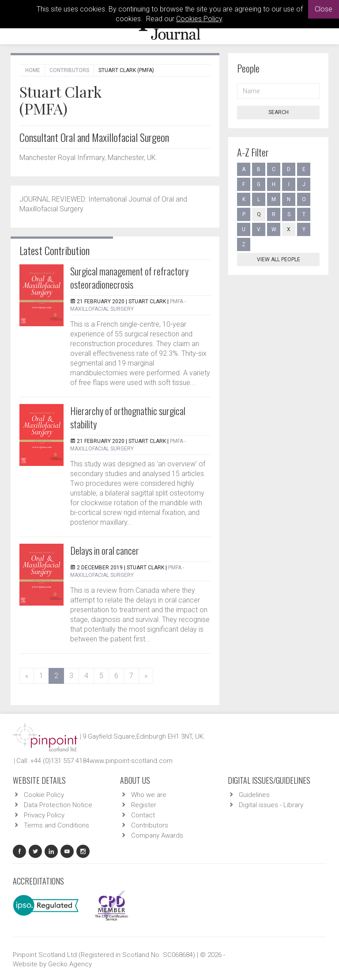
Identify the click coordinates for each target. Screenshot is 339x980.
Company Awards (157, 835)
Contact (143, 815)
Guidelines (254, 795)
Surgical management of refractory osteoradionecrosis (129, 278)
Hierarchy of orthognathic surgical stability (128, 417)
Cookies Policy (199, 19)
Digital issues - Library (271, 805)
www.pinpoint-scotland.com (131, 761)
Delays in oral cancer (105, 550)
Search (279, 112)
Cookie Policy (44, 795)
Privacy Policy (44, 815)
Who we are (149, 795)
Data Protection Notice (58, 805)
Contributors (69, 70)
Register (144, 805)
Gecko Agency (70, 964)
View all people (279, 259)
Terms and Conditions (56, 825)
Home (33, 70)
